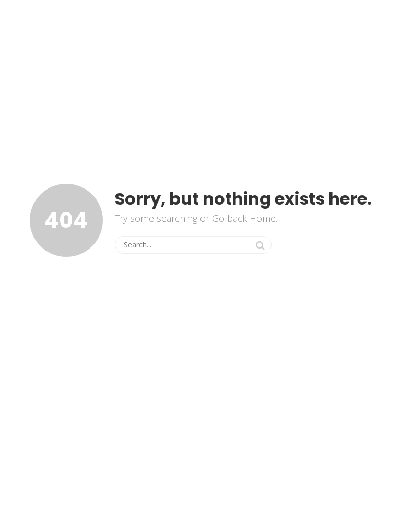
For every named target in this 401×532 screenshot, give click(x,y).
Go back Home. (245, 218)
